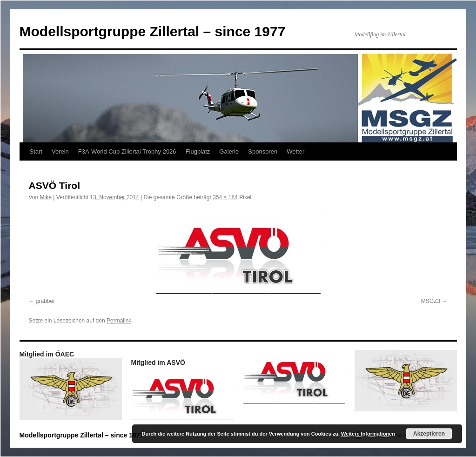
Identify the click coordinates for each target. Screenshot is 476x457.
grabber (45, 301)
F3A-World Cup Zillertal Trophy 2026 (127, 151)
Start (36, 151)
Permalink (119, 321)
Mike (46, 197)
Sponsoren (263, 151)
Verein (60, 151)
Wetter (295, 151)
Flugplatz (198, 151)
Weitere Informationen (368, 434)
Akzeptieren (429, 434)
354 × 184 (225, 197)
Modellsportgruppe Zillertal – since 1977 (153, 31)
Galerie (229, 151)
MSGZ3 (431, 301)
